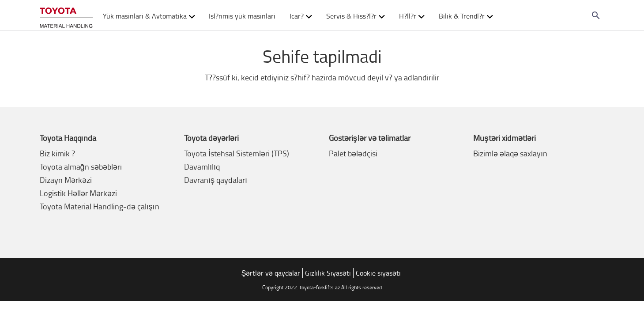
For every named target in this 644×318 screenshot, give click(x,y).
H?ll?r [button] (412, 16)
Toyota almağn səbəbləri (81, 167)
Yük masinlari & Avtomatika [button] (149, 16)
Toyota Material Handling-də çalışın (100, 206)
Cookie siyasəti (378, 273)
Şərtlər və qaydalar (271, 273)
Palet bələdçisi (353, 153)
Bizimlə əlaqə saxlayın (510, 153)
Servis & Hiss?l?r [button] (356, 16)
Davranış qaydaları (216, 180)
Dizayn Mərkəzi (66, 180)
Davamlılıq (202, 167)
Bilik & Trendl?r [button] (466, 16)
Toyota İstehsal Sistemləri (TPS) (237, 153)
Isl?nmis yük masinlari (242, 16)
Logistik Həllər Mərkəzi (78, 193)
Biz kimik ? (57, 153)
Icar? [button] (301, 16)
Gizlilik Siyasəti (328, 273)
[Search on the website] (596, 15)
